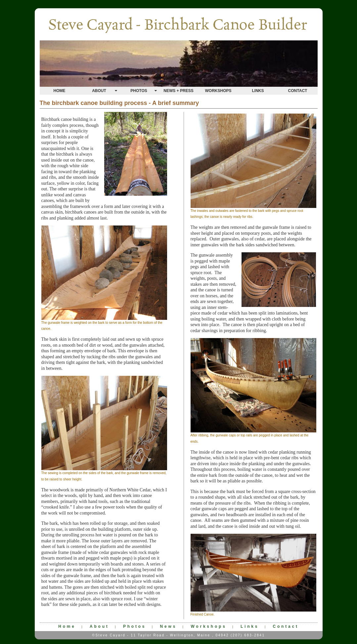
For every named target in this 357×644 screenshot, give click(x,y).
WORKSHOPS (218, 91)
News (169, 626)
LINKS (258, 91)
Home (67, 626)
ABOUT (99, 91)
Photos (134, 626)
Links (250, 626)
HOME (60, 91)
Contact (286, 626)
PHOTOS (139, 91)
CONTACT (298, 91)
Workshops (208, 626)
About (99, 626)
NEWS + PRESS (178, 91)
